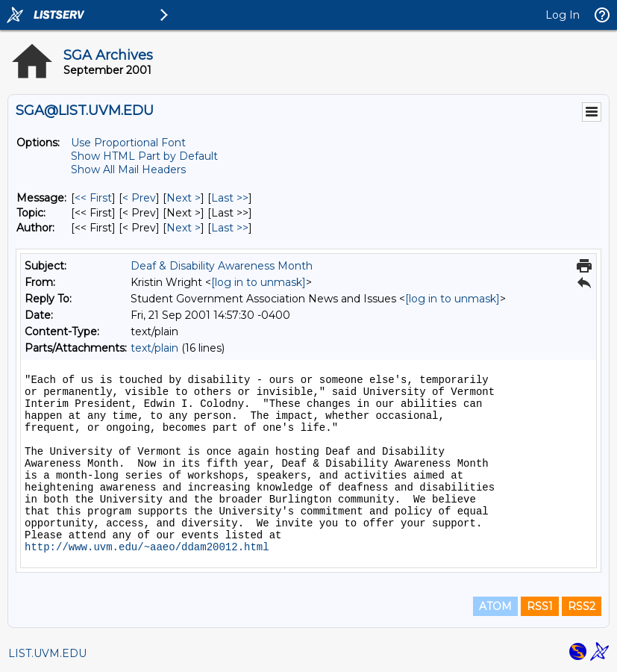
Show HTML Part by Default (144, 156)
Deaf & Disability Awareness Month (222, 266)
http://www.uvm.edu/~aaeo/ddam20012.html (147, 547)
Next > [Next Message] (184, 198)
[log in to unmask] (259, 282)
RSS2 (582, 606)
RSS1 (540, 606)
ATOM (495, 606)
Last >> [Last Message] (230, 198)
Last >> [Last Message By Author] (230, 228)
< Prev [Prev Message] (139, 198)
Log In (563, 15)
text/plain (154, 348)
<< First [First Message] (93, 198)
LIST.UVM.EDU (47, 653)
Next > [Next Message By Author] (184, 228)
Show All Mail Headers (128, 169)
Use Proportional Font (128, 143)
